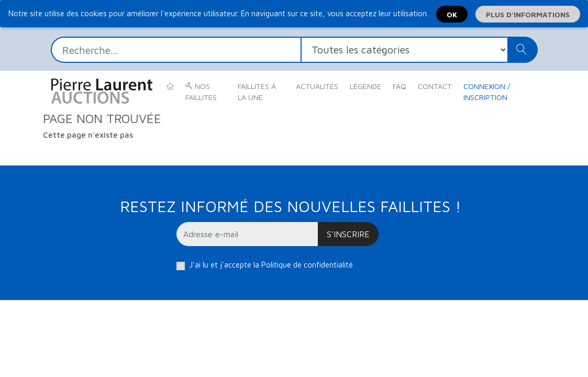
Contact (435, 86)
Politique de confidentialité (307, 265)
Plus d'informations (528, 14)
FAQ (400, 86)
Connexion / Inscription (487, 92)
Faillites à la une (257, 92)
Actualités (317, 86)
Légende (365, 86)
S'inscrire (348, 234)
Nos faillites (201, 92)
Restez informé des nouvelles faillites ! (290, 206)
